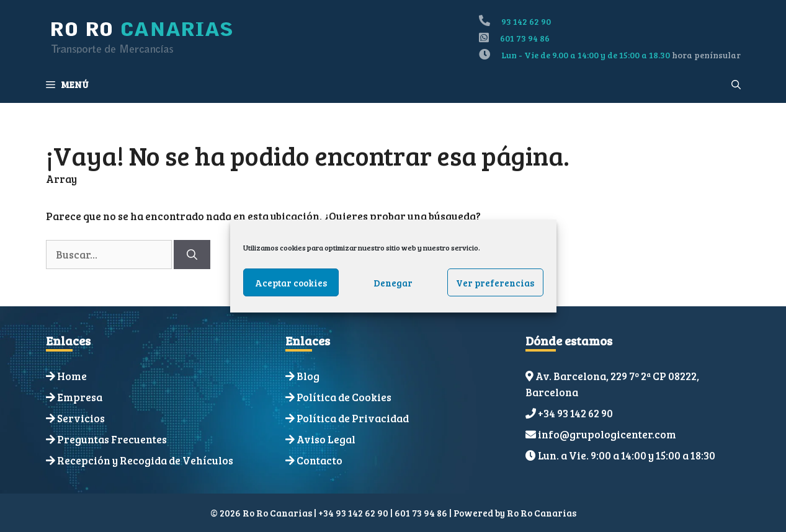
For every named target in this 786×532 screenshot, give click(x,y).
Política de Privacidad (353, 418)
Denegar (393, 283)
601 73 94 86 (525, 38)
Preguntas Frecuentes (112, 439)
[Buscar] (192, 255)
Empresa (80, 397)
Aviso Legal (326, 439)
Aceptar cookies (291, 283)
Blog (308, 376)
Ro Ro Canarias (542, 513)
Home (72, 376)
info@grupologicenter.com (607, 434)
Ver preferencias (495, 283)
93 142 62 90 (526, 21)
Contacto (319, 460)
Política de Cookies (344, 397)
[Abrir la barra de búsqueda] (736, 84)
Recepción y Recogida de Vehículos (145, 460)
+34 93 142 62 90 (575, 413)
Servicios (81, 418)
